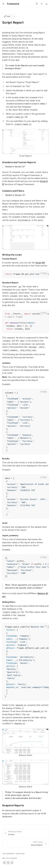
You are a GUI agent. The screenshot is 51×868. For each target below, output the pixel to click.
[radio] (4, 863)
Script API (40, 263)
